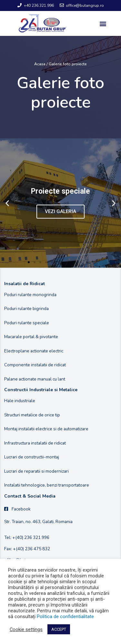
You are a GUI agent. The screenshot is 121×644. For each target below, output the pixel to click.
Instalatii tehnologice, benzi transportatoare (47, 485)
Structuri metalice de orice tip (32, 415)
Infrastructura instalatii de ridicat (35, 443)
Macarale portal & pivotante (31, 337)
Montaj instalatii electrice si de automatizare (46, 429)
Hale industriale (20, 401)
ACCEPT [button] (59, 629)
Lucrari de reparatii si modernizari (36, 471)
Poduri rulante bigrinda (26, 309)
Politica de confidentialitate (65, 617)
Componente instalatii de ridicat (35, 365)
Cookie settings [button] (26, 629)
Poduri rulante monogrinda (30, 295)
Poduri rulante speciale (27, 323)
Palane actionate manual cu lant (35, 379)
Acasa (40, 64)
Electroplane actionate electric (34, 351)
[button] (103, 23)
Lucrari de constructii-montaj (32, 457)
